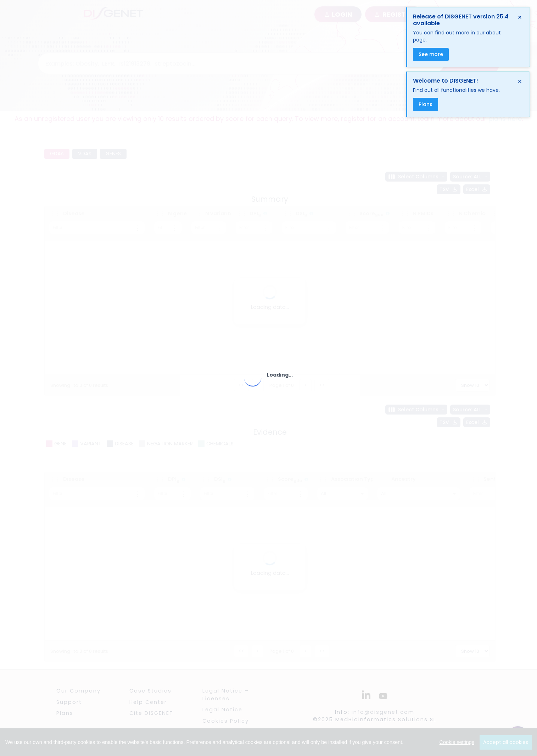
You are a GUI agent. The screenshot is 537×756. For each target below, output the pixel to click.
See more (431, 54)
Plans (426, 104)
